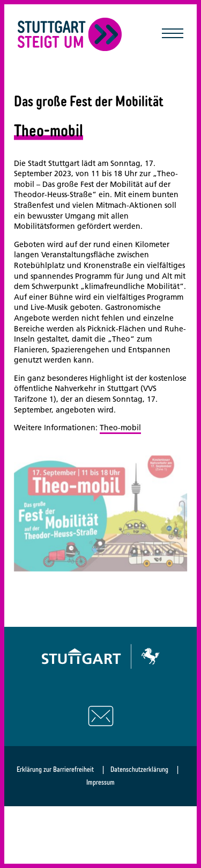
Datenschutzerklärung (139, 769)
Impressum (100, 782)
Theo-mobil (120, 428)
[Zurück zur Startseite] (70, 34)
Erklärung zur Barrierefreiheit (55, 769)
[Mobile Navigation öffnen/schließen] (173, 34)
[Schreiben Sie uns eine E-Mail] (101, 716)
